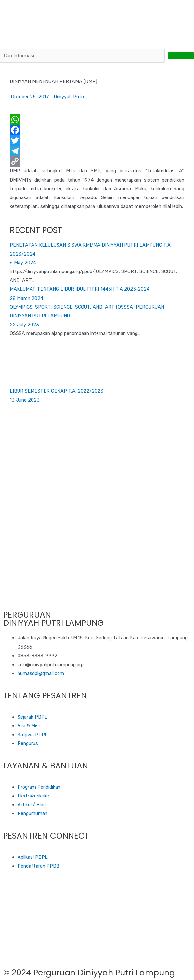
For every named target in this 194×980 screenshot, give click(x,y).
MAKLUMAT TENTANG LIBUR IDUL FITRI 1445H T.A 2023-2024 (80, 289)
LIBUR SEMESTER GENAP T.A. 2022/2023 (57, 391)
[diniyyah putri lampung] (97, 934)
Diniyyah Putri (69, 97)
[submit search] (181, 56)
